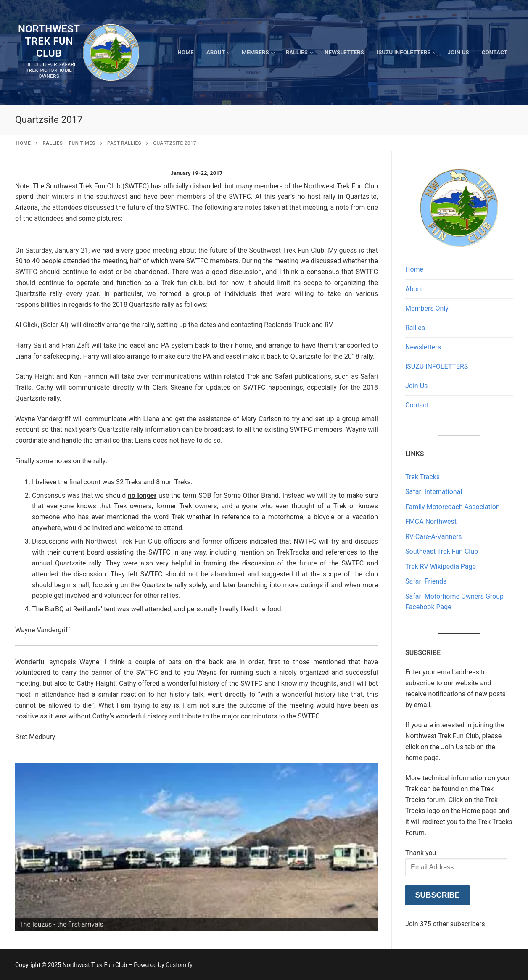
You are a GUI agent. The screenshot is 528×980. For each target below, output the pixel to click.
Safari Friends (426, 581)
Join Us (416, 386)
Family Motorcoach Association (453, 507)
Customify (179, 965)
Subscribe (437, 895)
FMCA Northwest (431, 522)
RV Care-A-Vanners (433, 537)
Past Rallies (124, 143)
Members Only (427, 308)
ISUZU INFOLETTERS (437, 366)
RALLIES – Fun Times (69, 143)
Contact (417, 405)
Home (24, 143)
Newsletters (423, 347)
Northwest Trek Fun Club (49, 41)
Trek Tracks (422, 477)
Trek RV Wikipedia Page (441, 567)
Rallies (415, 328)
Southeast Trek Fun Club (442, 551)
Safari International (434, 492)
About (414, 289)
